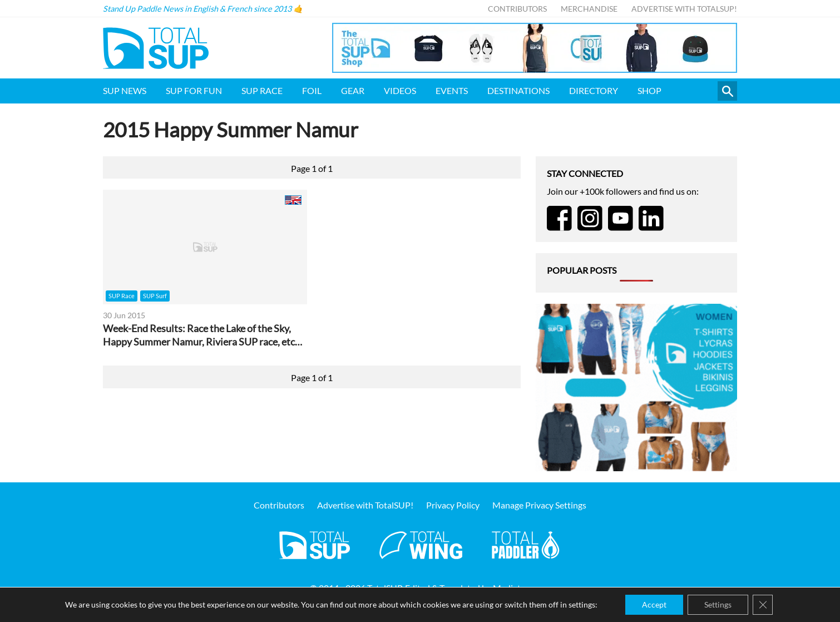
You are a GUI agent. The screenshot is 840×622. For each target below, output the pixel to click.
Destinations (518, 90)
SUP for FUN (194, 90)
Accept (654, 604)
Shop (649, 90)
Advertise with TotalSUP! (684, 9)
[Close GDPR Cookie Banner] (763, 605)
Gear (353, 90)
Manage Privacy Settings (539, 505)
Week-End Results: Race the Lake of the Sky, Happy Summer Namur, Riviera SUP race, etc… (202, 335)
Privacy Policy (453, 505)
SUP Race (262, 90)
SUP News (125, 90)
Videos (400, 90)
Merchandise (589, 9)
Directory (594, 90)
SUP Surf (155, 296)
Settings (718, 604)
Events (452, 90)
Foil (312, 90)
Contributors (517, 9)
